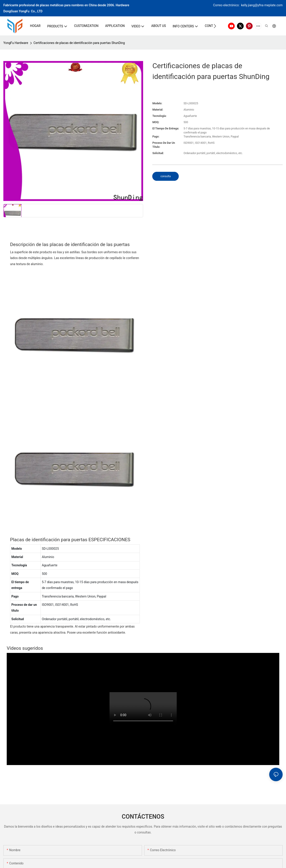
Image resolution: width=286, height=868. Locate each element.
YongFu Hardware (16, 43)
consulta (166, 176)
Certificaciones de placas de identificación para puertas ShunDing (79, 43)
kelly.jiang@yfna (252, 5)
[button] (215, 26)
